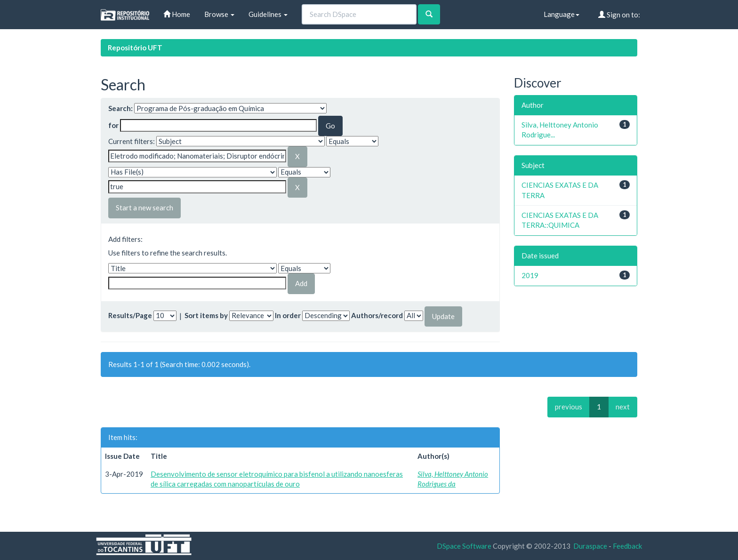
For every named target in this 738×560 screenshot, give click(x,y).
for (113, 125)
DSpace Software (464, 546)
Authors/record (377, 315)
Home (177, 14)
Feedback (627, 546)
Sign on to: (619, 15)
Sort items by (206, 315)
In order (288, 315)
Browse (219, 14)
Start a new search (144, 208)
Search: (120, 108)
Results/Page (130, 315)
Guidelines (268, 14)
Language (562, 14)
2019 (530, 275)
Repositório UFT (135, 48)
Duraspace (590, 546)
